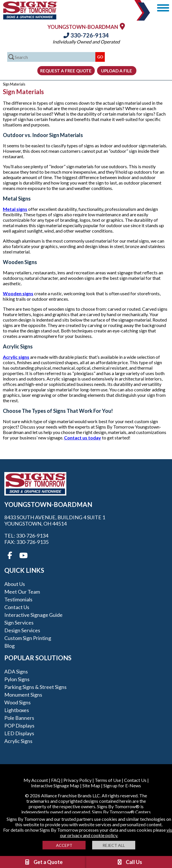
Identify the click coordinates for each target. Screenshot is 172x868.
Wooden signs (18, 293)
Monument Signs (23, 695)
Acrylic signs (16, 357)
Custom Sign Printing (28, 638)
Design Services (22, 630)
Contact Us (17, 607)
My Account (36, 780)
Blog (9, 646)
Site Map (91, 785)
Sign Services (19, 623)
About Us (15, 584)
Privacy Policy (78, 780)
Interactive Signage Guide (33, 615)
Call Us (129, 862)
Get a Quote (43, 862)
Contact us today (83, 438)
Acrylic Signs (18, 741)
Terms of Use (108, 780)
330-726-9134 (86, 35)
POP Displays (19, 726)
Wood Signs (18, 702)
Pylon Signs (17, 679)
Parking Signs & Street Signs (35, 687)
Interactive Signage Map (55, 785)
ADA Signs (16, 671)
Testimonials (18, 599)
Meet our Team (22, 592)
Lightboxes (17, 710)
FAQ (56, 780)
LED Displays (19, 733)
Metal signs (15, 209)
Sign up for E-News (122, 785)
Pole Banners (19, 718)
